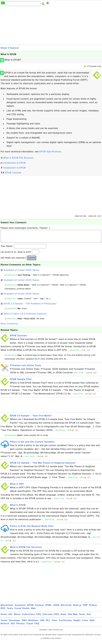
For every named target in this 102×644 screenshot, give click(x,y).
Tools (10, 611)
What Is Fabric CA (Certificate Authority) (25, 316)
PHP (85, 608)
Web (33, 611)
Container (20, 608)
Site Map (73, 617)
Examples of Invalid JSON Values (22, 273)
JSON (56, 608)
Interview (48, 617)
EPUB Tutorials (13, 173)
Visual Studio (22, 611)
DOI (13, 626)
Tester (4, 623)
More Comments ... (11, 326)
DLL (48, 623)
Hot (10, 617)
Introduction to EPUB (14, 163)
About (17, 617)
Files (55, 623)
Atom (63, 617)
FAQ (39, 617)
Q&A (92, 623)
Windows (33, 623)
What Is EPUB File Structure (18, 158)
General (14, 48)
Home (4, 48)
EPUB (30, 608)
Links (85, 623)
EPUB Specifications (50, 152)
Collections (28, 617)
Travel (30, 626)
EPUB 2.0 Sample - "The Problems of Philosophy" (30, 306)
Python (93, 608)
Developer (15, 623)
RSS (3, 611)
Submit (31, 260)
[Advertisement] (51, 26)
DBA (24, 623)
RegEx (77, 623)
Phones (21, 626)
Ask (89, 617)
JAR (42, 623)
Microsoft (66, 608)
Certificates (65, 623)
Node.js (77, 608)
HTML (48, 608)
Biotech (5, 626)
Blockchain (7, 608)
